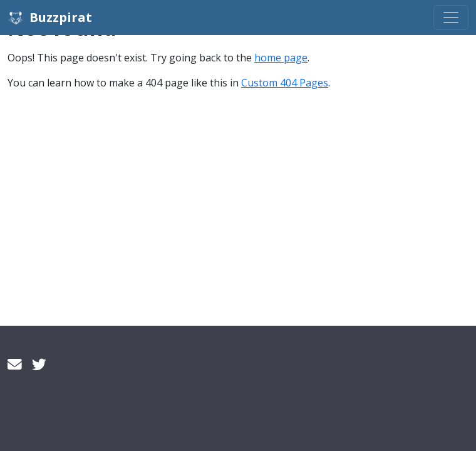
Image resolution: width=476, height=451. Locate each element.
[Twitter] (39, 364)
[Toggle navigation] (451, 18)
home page (281, 58)
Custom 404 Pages (285, 83)
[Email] (15, 364)
